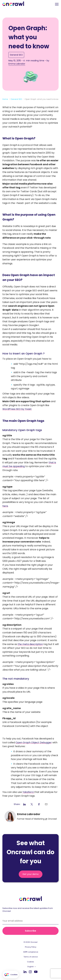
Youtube (36, 972)
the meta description (30, 644)
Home (5, 99)
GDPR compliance (31, 952)
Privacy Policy (31, 947)
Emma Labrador (17, 64)
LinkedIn (25, 972)
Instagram (30, 972)
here (5, 506)
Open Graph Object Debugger (34, 743)
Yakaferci (28, 792)
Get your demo (31, 874)
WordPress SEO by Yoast (17, 409)
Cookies (30, 962)
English (31, 967)
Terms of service (31, 957)
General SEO (16, 55)
